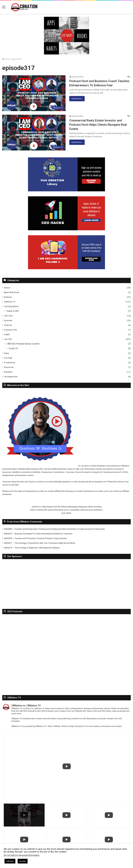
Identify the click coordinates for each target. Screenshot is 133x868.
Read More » (77, 99)
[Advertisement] (66, 583)
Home (6, 59)
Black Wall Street (12, 292)
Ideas (6, 353)
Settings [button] (10, 861)
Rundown (8, 372)
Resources (9, 367)
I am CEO (8, 339)
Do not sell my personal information (22, 855)
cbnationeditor (78, 77)
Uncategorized (11, 377)
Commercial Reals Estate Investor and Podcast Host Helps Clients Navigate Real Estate (98, 125)
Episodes (8, 320)
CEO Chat (8, 316)
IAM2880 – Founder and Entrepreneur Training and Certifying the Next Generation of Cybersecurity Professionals (54, 529)
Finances (8, 325)
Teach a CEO (13, 311)
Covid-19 (13, 348)
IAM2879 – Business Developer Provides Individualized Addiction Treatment (38, 534)
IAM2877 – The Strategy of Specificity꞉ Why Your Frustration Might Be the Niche (40, 543)
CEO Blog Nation (11, 306)
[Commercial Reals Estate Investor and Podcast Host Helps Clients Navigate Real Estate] (34, 133)
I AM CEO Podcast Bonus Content (23, 344)
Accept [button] (23, 861)
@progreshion (65, 482)
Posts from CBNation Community (24, 522)
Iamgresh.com (101, 482)
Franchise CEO (11, 330)
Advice (7, 288)
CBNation (125, 466)
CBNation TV (10, 302)
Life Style (8, 358)
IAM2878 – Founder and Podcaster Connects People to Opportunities (35, 538)
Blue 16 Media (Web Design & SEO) (28, 469)
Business (8, 297)
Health (7, 334)
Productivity (10, 362)
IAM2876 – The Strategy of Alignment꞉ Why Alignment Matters (32, 548)
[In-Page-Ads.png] (67, 35)
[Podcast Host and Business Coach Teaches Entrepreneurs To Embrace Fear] (34, 93)
